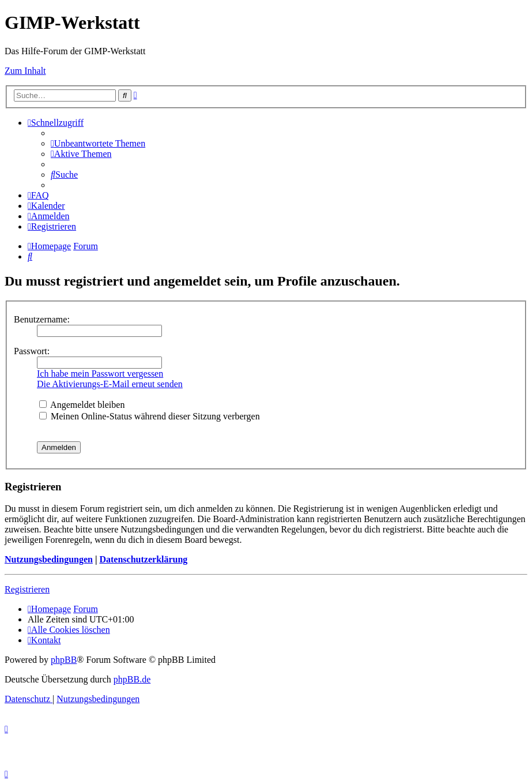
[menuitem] (98, 143)
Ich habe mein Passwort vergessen (100, 374)
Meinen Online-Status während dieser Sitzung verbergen (150, 416)
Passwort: (32, 351)
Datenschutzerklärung (143, 559)
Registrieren (27, 589)
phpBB (64, 660)
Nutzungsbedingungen (49, 559)
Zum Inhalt (25, 71)
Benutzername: (42, 319)
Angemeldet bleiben (82, 405)
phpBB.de (132, 679)
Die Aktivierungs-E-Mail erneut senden (110, 384)
